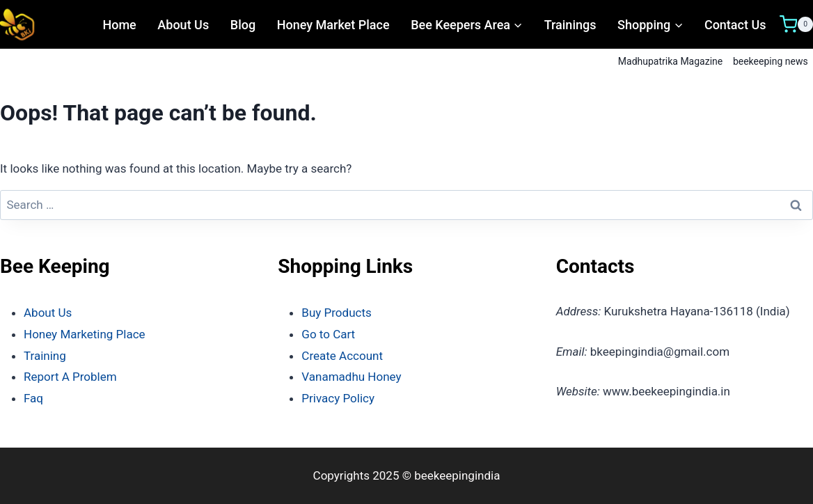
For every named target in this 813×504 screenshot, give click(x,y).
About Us (183, 25)
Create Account (342, 356)
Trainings (570, 25)
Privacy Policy (338, 398)
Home (119, 25)
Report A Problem (70, 377)
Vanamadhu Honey (351, 377)
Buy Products (336, 313)
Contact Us (735, 25)
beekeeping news (771, 61)
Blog (243, 25)
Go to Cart (328, 334)
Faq (33, 398)
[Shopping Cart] (796, 24)
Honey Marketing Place (85, 334)
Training (45, 356)
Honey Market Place (333, 25)
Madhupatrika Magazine (670, 61)
